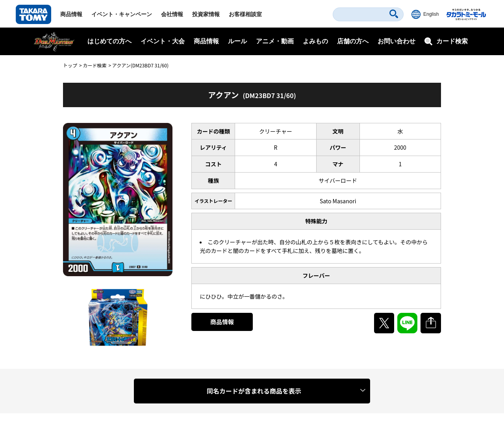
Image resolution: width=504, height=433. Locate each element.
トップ (70, 65)
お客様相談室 (245, 14)
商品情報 (71, 14)
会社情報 (172, 14)
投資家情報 (206, 14)
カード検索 (94, 65)
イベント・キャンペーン (122, 14)
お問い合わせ (397, 41)
